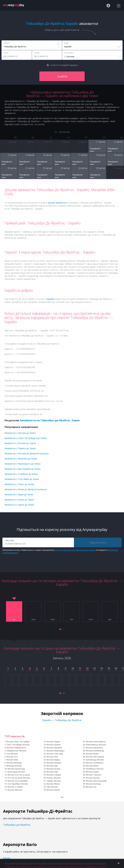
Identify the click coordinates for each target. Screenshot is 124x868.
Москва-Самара (54, 775)
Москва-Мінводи (14, 763)
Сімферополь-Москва (16, 751)
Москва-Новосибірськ (96, 742)
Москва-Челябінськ (95, 763)
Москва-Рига (52, 757)
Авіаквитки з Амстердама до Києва (22, 469)
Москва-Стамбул (15, 787)
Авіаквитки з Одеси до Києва (19, 505)
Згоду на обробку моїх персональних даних (75, 550)
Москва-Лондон (54, 763)
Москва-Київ (12, 760)
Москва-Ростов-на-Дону (19, 775)
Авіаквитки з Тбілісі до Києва (19, 484)
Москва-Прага (92, 754)
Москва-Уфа (52, 766)
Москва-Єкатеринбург (18, 781)
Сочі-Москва (12, 754)
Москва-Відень (53, 760)
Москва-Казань (54, 769)
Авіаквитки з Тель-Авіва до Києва (22, 479)
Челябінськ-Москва (95, 769)
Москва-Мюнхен (15, 790)
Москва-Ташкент (94, 775)
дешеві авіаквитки (57, 203)
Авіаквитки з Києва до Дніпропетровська (26, 489)
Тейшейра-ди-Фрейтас (17, 825)
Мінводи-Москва (14, 766)
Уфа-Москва (52, 787)
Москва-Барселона (94, 748)
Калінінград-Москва (95, 760)
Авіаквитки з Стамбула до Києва (21, 474)
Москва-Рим (52, 772)
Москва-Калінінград (95, 751)
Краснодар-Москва (16, 772)
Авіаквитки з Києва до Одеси (19, 500)
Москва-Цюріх (92, 772)
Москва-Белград (93, 784)
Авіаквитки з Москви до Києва (20, 433)
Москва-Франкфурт (56, 751)
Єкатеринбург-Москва (18, 784)
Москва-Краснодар (16, 769)
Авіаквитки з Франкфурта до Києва (22, 464)
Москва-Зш (91, 787)
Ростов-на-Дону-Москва (19, 778)
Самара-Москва (54, 781)
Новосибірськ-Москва (96, 745)
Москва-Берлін (53, 790)
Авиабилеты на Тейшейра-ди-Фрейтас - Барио (50, 420)
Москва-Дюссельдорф (96, 781)
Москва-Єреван (54, 745)
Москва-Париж (53, 742)
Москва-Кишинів (54, 748)
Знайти (62, 76)
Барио (7, 858)
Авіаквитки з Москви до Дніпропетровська (26, 453)
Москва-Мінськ (53, 784)
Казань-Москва (54, 778)
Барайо (50, 299)
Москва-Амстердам (95, 757)
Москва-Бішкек (93, 778)
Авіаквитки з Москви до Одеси (20, 443)
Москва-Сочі (12, 757)
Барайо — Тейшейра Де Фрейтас (62, 720)
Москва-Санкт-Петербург (18, 742)
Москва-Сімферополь (16, 748)
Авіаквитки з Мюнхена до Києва (21, 459)
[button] (60, 629)
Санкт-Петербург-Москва (18, 745)
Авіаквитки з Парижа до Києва (20, 448)
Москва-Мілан (92, 766)
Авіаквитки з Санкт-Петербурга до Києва (26, 438)
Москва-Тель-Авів (55, 754)
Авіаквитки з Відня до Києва (19, 494)
